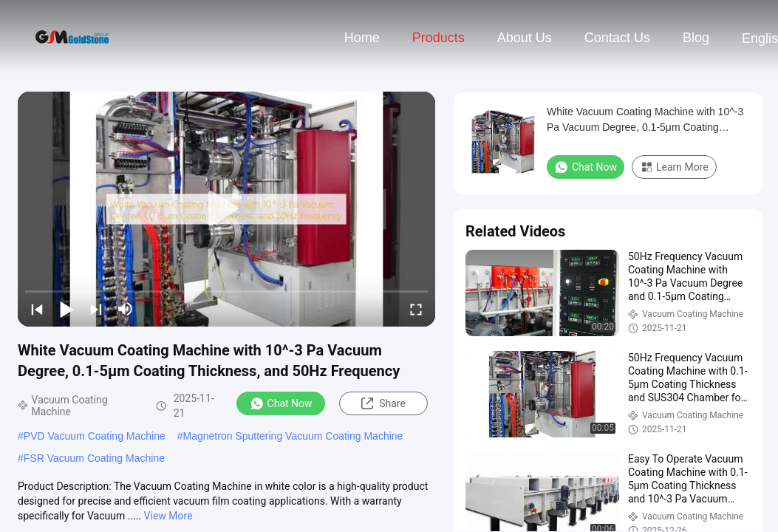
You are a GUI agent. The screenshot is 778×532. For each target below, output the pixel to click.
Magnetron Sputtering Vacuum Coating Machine (293, 436)
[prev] (37, 309)
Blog (696, 38)
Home (362, 38)
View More (168, 516)
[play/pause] (66, 309)
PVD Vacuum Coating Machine (95, 436)
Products (439, 38)
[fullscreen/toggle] (416, 309)
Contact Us (617, 38)
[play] (227, 209)
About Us (525, 38)
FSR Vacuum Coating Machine (94, 458)
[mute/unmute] (126, 309)
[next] (96, 309)
